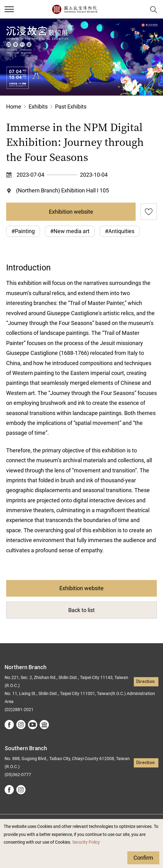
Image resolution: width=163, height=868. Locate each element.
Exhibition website (71, 212)
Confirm (143, 858)
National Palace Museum (75, 9)
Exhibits (38, 107)
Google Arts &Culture (44, 725)
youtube (33, 725)
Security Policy (86, 842)
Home (14, 107)
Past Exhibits (71, 107)
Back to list (81, 610)
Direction (145, 682)
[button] (139, 9)
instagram (21, 725)
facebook (9, 725)
